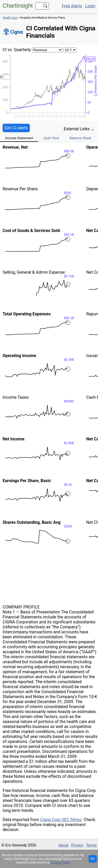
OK (93, 859)
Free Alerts (72, 6)
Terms (91, 845)
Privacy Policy (60, 862)
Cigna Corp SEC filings (61, 820)
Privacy (77, 845)
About (64, 845)
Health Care (10, 18)
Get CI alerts (16, 128)
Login (90, 6)
